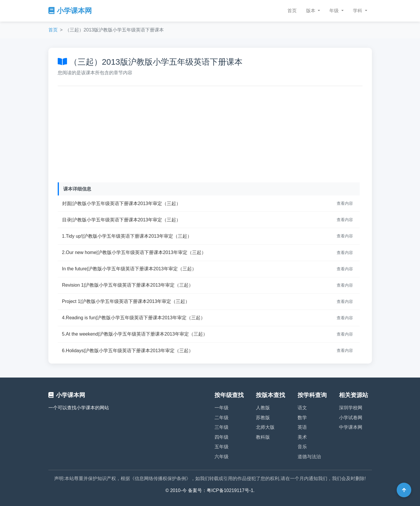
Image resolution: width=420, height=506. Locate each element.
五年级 (222, 447)
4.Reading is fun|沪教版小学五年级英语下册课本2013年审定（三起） (134, 318)
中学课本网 (351, 427)
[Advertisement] (210, 133)
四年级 (222, 437)
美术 (302, 437)
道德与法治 (309, 457)
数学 (302, 418)
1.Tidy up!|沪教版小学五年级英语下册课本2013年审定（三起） (127, 236)
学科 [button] (358, 11)
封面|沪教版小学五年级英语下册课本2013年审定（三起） (122, 203)
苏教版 (263, 418)
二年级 (222, 418)
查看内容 (345, 203)
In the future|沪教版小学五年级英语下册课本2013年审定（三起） (129, 269)
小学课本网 (70, 11)
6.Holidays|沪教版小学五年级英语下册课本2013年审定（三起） (128, 351)
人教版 (263, 408)
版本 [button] (311, 11)
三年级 (222, 427)
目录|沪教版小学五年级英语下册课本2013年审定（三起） (122, 220)
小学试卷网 (351, 418)
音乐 (302, 447)
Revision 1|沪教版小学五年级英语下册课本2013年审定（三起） (128, 285)
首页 (292, 11)
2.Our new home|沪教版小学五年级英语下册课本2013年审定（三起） (134, 252)
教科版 (263, 437)
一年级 (222, 408)
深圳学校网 (351, 408)
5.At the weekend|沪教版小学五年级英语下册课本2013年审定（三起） (135, 334)
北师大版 (265, 427)
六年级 (222, 457)
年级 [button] (335, 11)
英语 (302, 427)
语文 (302, 408)
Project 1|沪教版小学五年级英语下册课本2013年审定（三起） (126, 301)
